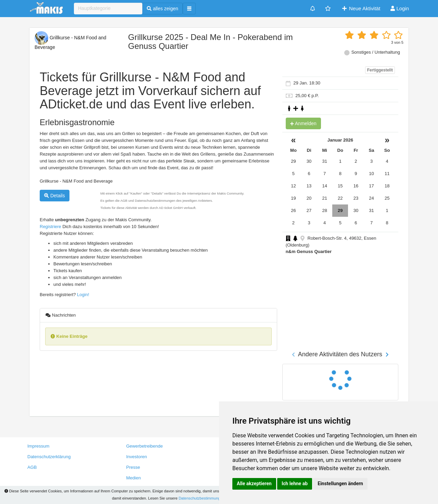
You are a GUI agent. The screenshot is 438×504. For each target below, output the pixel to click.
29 (340, 210)
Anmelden (303, 123)
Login (400, 8)
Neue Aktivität (361, 8)
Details (55, 196)
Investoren (137, 457)
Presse (133, 467)
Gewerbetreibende (145, 446)
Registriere (50, 227)
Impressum (38, 446)
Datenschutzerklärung (49, 457)
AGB (32, 467)
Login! (83, 295)
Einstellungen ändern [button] (340, 483)
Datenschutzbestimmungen (202, 498)
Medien (134, 478)
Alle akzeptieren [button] (254, 483)
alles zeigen (163, 9)
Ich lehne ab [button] (295, 483)
